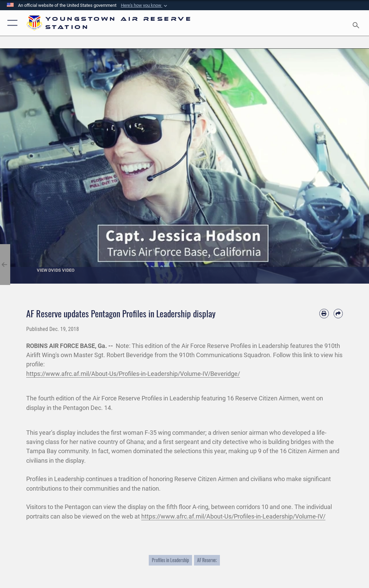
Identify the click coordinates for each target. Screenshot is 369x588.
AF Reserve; (207, 560)
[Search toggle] (357, 23)
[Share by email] (338, 313)
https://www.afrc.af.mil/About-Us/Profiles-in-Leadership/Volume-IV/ (233, 516)
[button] (145, 5)
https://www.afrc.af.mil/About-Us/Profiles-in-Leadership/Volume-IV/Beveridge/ (133, 374)
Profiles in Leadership (170, 560)
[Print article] (324, 313)
